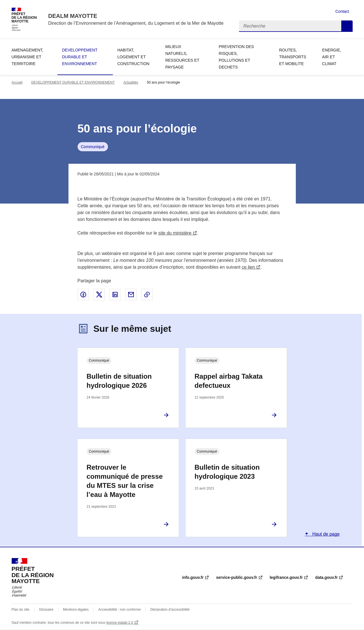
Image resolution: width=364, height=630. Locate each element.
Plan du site (21, 610)
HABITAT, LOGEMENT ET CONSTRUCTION (133, 57)
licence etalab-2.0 (120, 623)
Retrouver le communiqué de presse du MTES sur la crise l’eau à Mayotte (125, 481)
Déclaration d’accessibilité (170, 610)
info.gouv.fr (193, 577)
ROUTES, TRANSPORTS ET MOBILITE (293, 57)
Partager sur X (99, 295)
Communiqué (93, 147)
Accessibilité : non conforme (119, 610)
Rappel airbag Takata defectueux (229, 381)
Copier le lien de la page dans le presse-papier (147, 295)
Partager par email (131, 295)
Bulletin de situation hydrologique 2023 (227, 472)
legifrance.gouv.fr (286, 577)
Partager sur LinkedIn (115, 295)
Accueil (17, 82)
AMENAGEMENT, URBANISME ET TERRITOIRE (28, 57)
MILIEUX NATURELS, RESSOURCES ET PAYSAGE (182, 57)
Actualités (131, 82)
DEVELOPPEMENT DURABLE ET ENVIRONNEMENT (80, 57)
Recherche (347, 26)
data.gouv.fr (326, 577)
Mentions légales (76, 610)
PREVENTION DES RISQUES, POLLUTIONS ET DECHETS (236, 57)
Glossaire (46, 610)
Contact (342, 11)
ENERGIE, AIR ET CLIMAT (332, 57)
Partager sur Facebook (83, 295)
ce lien (248, 267)
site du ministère (175, 233)
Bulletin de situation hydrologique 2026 (119, 381)
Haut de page (325, 534)
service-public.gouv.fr (236, 577)
